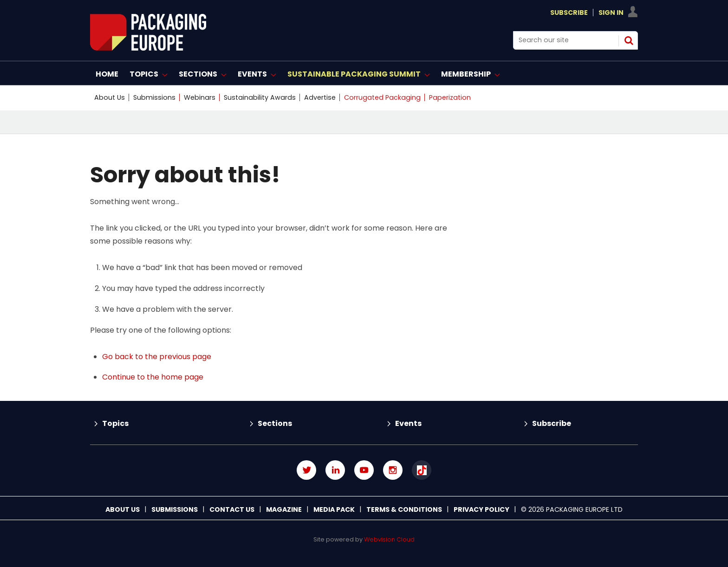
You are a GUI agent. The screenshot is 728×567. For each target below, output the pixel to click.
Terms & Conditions (404, 509)
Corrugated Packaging (382, 97)
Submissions (154, 97)
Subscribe (569, 13)
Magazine (284, 509)
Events (408, 423)
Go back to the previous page (157, 357)
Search (629, 40)
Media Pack (334, 509)
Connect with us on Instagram (393, 470)
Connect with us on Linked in (335, 470)
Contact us (232, 509)
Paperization (450, 97)
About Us (110, 97)
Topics (115, 423)
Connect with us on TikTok (422, 470)
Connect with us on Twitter (306, 470)
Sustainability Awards (260, 97)
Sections (275, 423)
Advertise (320, 97)
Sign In (611, 13)
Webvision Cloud (389, 539)
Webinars (200, 97)
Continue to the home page (153, 377)
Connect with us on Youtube (364, 470)
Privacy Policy (481, 509)
